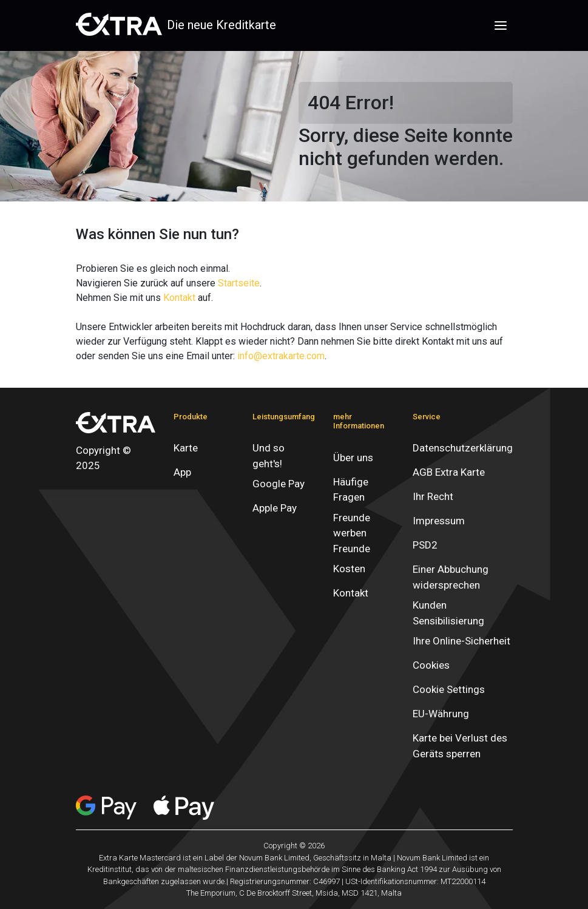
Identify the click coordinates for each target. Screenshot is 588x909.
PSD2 (425, 545)
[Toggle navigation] (501, 25)
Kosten (349, 569)
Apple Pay (275, 508)
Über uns (353, 458)
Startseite (239, 283)
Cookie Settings (449, 689)
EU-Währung (441, 714)
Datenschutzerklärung (463, 448)
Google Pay (279, 484)
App (182, 472)
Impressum (439, 521)
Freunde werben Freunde (352, 533)
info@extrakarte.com (281, 356)
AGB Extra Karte (449, 472)
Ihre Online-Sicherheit (461, 641)
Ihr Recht (433, 496)
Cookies (431, 665)
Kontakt (179, 298)
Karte (186, 448)
